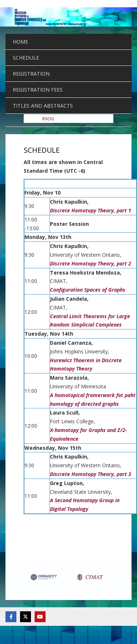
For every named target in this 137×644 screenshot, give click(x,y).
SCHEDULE (26, 58)
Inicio (48, 118)
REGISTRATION (31, 74)
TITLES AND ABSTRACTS (43, 106)
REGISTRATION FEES (38, 90)
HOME (20, 42)
